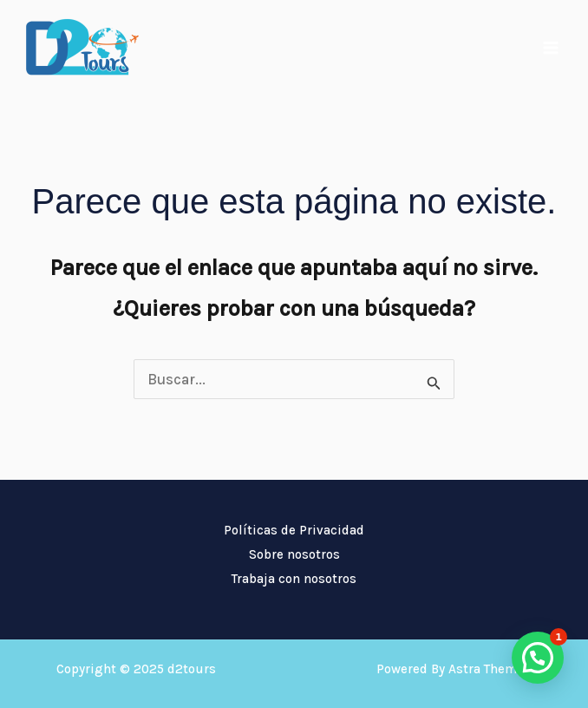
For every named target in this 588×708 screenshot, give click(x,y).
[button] (538, 658)
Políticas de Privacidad (294, 530)
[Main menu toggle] (552, 48)
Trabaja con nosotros (294, 579)
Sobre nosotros (294, 554)
